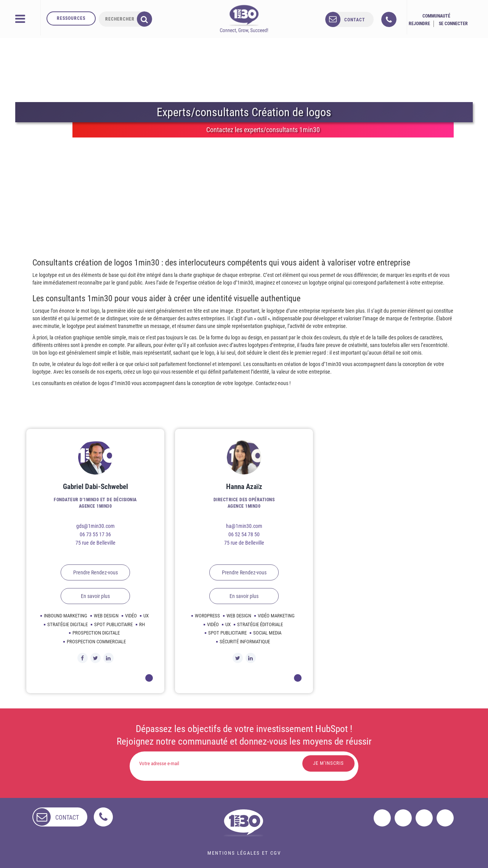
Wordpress (207, 616)
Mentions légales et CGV (244, 853)
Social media (267, 633)
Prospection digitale (96, 633)
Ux (146, 616)
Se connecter (453, 24)
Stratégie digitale (67, 624)
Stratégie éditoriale (260, 624)
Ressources (71, 18)
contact (355, 20)
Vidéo (131, 616)
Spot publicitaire (113, 624)
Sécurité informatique (245, 642)
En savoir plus (95, 596)
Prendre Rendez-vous (96, 572)
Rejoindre (419, 24)
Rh (142, 624)
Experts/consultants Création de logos (244, 112)
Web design (106, 616)
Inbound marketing (66, 616)
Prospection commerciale (96, 642)
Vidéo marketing (276, 616)
